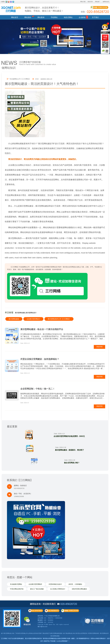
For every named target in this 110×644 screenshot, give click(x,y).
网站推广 (98, 2)
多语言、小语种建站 (75, 584)
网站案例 (41, 17)
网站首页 (15, 17)
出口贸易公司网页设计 (58, 589)
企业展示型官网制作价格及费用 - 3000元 (69, 436)
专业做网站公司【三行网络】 (19, 79)
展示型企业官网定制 (81, 633)
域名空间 (90, 2)
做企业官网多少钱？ (72, 463)
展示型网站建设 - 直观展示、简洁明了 (69, 450)
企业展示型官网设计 (33, 319)
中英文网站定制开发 (17, 589)
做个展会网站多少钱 (69, 633)
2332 (36, 79)
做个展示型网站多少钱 (8, 633)
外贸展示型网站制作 (93, 633)
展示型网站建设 (14, 319)
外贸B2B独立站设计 (55, 584)
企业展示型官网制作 (35, 584)
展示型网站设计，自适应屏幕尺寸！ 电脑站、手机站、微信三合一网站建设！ (44, 9)
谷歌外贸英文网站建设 (79, 589)
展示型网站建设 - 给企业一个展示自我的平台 (42, 329)
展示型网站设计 (104, 633)
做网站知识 (106, 2)
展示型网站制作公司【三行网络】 (59, 319)
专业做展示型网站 (16, 584)
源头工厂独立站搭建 (37, 589)
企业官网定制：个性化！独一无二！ (38, 389)
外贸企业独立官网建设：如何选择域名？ (40, 359)
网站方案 (83, 2)
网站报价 (28, 17)
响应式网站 (68, 17)
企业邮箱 (82, 17)
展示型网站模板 (55, 636)
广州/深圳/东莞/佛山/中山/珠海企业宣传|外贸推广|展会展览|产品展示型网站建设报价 (39, 633)
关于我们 (95, 17)
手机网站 (54, 17)
